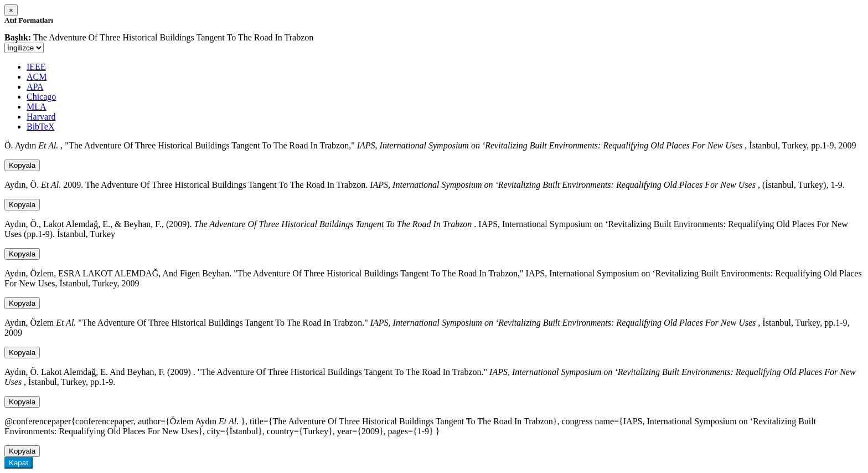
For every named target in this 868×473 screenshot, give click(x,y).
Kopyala (22, 165)
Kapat (19, 463)
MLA (37, 107)
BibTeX (40, 127)
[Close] (11, 10)
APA (35, 87)
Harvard (41, 117)
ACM (37, 77)
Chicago (41, 97)
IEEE (36, 67)
